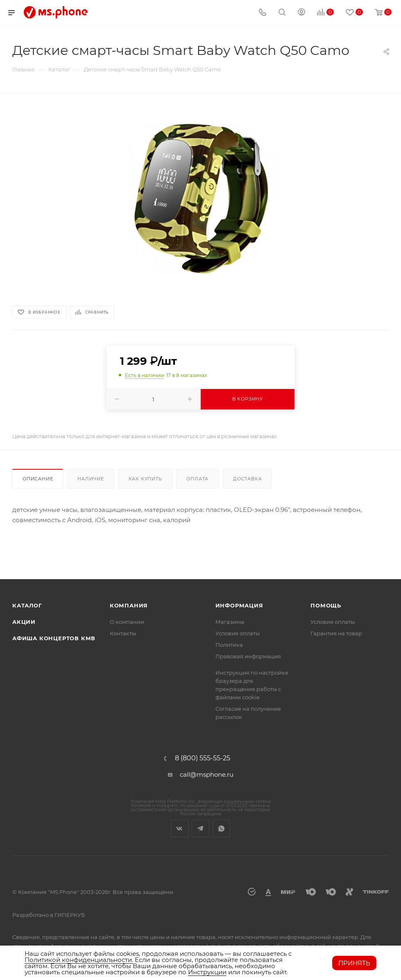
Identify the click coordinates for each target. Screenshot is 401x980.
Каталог (27, 605)
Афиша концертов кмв (54, 638)
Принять (354, 963)
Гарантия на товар (336, 633)
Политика (229, 645)
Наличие (91, 479)
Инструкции (207, 972)
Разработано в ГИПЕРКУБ (49, 915)
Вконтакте (180, 829)
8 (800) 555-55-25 (203, 758)
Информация (239, 605)
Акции (24, 622)
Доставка (247, 479)
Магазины (230, 622)
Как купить (145, 479)
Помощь (326, 605)
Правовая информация (248, 656)
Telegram (200, 829)
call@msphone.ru (207, 774)
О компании (127, 622)
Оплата (197, 479)
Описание (38, 479)
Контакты (123, 633)
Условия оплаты (238, 633)
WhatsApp (221, 829)
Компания (129, 605)
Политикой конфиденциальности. (79, 960)
